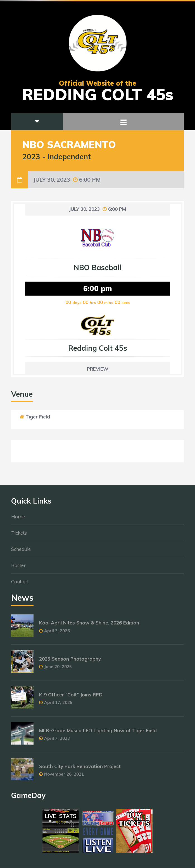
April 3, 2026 (57, 633)
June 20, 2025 (58, 669)
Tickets (19, 535)
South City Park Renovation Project (80, 769)
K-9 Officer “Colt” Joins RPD (71, 697)
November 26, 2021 (64, 777)
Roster (18, 568)
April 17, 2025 (58, 705)
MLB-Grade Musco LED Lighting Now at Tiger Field (98, 733)
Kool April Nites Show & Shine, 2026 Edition (89, 625)
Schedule (21, 552)
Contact (20, 584)
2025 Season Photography (70, 661)
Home (18, 519)
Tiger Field (38, 417)
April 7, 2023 (57, 741)
